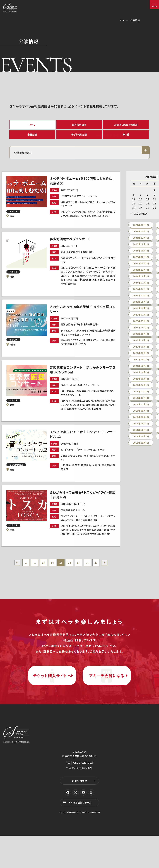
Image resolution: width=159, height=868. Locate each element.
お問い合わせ (79, 813)
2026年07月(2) (141, 228)
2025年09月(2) (141, 254)
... (33, 584)
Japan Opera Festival (126, 125)
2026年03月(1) (141, 241)
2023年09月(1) (141, 312)
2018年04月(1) (141, 427)
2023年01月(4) (141, 337)
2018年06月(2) (141, 420)
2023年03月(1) (141, 331)
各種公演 (32, 137)
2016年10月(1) (141, 433)
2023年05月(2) (141, 324)
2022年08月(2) (141, 350)
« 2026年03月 (140, 217)
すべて (32, 125)
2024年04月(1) (141, 292)
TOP (122, 20)
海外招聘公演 (79, 125)
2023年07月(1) (141, 318)
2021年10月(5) (141, 376)
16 (70, 584)
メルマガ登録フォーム (80, 835)
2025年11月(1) (141, 248)
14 (51, 584)
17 (80, 584)
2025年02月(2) (141, 273)
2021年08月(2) (141, 382)
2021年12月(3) (141, 369)
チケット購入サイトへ (52, 702)
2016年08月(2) (141, 440)
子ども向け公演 (79, 137)
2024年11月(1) (141, 280)
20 (99, 584)
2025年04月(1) (141, 267)
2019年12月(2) (141, 395)
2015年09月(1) (141, 446)
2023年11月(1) (141, 305)
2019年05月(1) (141, 408)
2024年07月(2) (141, 286)
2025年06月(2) (141, 260)
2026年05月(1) (141, 235)
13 (42, 584)
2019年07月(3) (141, 401)
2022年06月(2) (141, 356)
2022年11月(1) (141, 344)
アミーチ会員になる (107, 702)
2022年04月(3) (141, 363)
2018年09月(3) (141, 414)
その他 (126, 137)
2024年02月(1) (141, 299)
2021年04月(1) (141, 388)
